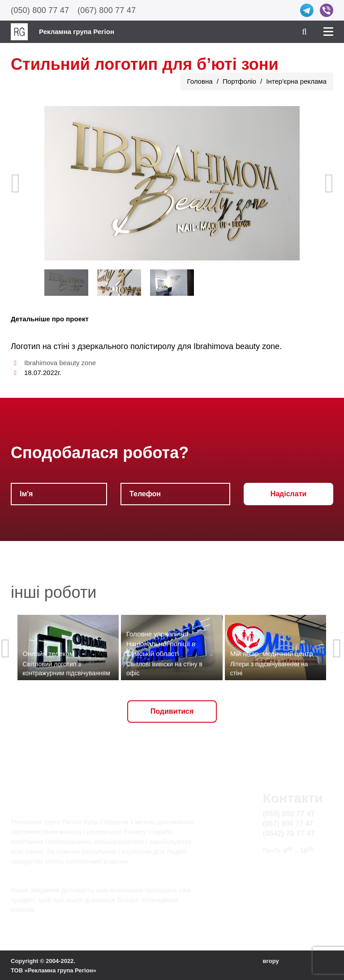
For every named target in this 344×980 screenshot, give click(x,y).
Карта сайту (283, 878)
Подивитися (172, 711)
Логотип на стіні (40, 346)
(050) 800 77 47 (40, 10)
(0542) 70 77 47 (289, 833)
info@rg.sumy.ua (290, 867)
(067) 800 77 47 (107, 10)
